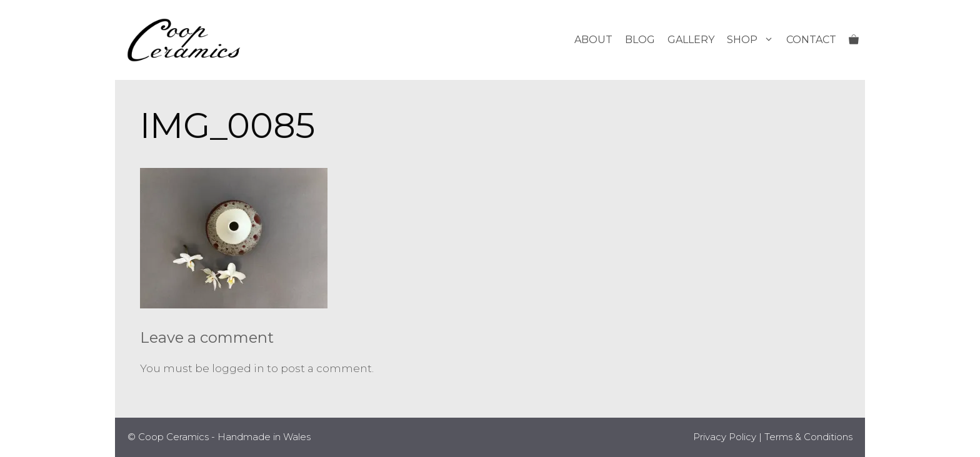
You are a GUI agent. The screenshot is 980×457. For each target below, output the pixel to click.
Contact (811, 40)
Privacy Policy (725, 437)
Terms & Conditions (808, 437)
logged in (238, 368)
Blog (640, 40)
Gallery (691, 40)
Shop (753, 40)
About (593, 40)
